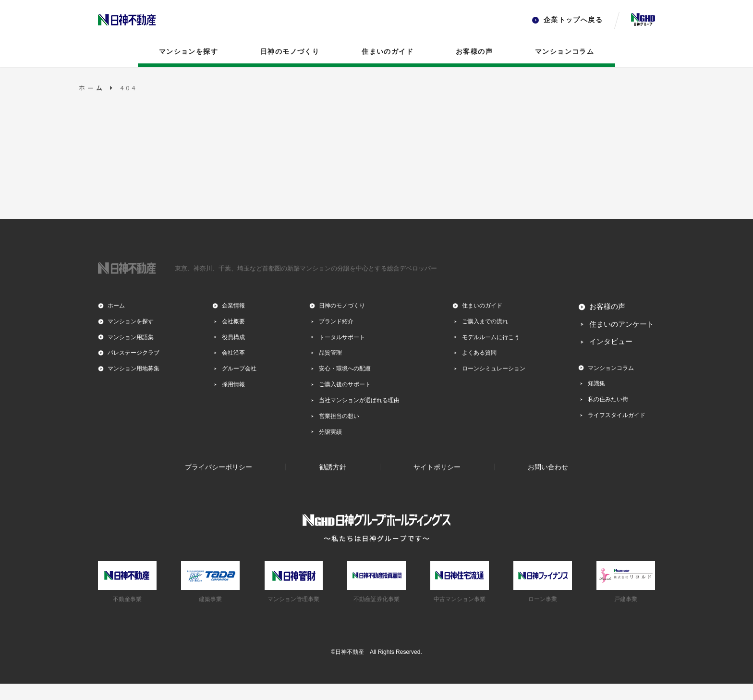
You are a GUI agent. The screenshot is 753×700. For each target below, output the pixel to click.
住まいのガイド (388, 52)
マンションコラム (565, 52)
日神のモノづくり (290, 52)
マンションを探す (188, 52)
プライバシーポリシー (219, 483)
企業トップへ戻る (567, 20)
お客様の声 (474, 52)
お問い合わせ (548, 483)
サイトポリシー (437, 483)
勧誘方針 (333, 483)
